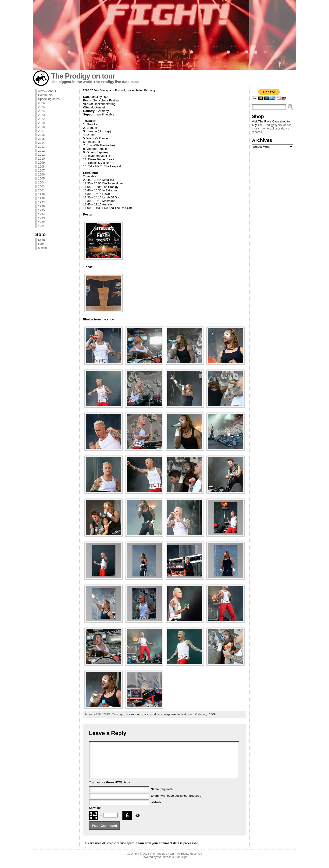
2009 (41, 163)
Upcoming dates (49, 99)
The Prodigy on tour (83, 76)
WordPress (164, 864)
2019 (41, 123)
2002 (41, 186)
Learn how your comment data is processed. (167, 850)
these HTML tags (118, 789)
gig (122, 714)
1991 (41, 226)
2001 (41, 190)
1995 (41, 210)
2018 (41, 127)
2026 (41, 103)
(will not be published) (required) (177, 803)
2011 (41, 155)
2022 (41, 119)
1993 (41, 218)
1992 (41, 222)
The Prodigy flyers (270, 125)
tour (190, 714)
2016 (41, 135)
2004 (41, 182)
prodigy (155, 714)
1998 (41, 198)
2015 (41, 139)
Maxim (43, 248)
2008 (41, 167)
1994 (41, 214)
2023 (41, 115)
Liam (41, 244)
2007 (41, 170)
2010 (41, 159)
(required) (162, 796)
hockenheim (134, 714)
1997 (41, 202)
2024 (41, 111)
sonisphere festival (174, 714)
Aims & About (47, 91)
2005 (41, 178)
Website (156, 809)
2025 (41, 107)
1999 (41, 194)
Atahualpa (181, 864)
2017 (41, 131)
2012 (41, 151)
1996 (41, 206)
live (146, 714)
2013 (41, 147)
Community (46, 95)
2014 (41, 143)
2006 (41, 174)
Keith (41, 240)
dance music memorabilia (272, 127)
